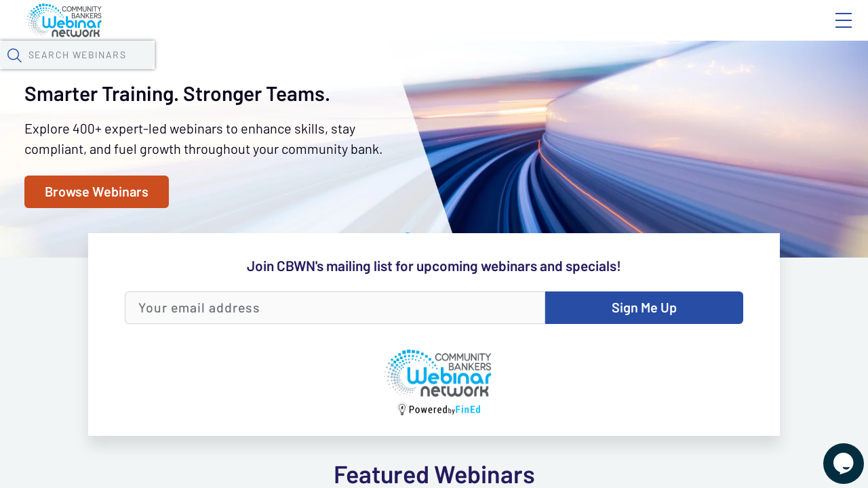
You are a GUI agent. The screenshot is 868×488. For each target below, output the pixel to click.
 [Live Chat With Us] (831, 454)
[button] (703, 70)
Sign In (828, 32)
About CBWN (734, 32)
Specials (476, 71)
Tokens (384, 71)
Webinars (241, 71)
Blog (651, 32)
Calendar (316, 71)
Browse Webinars (113, 365)
